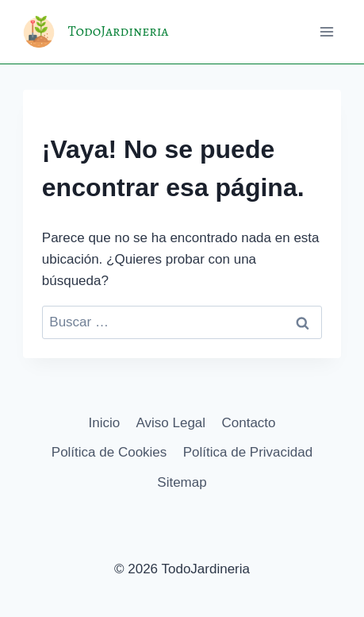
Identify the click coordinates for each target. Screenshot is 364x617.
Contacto (248, 423)
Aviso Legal (171, 423)
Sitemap (182, 482)
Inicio (104, 423)
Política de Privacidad (248, 452)
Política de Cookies (109, 452)
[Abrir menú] (326, 31)
